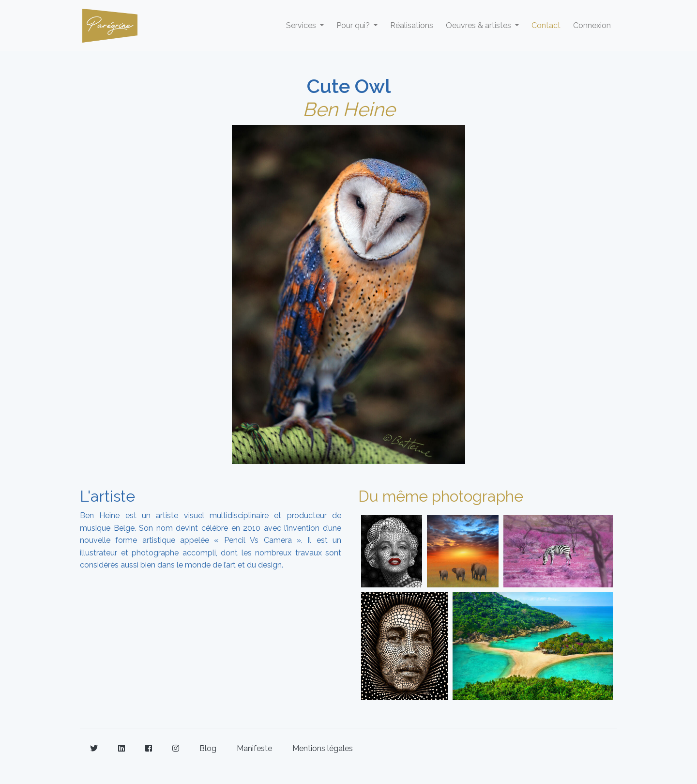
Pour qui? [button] (354, 25)
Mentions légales (323, 748)
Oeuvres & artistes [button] (479, 25)
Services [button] (302, 25)
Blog (208, 748)
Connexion (592, 25)
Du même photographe (441, 496)
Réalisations (412, 25)
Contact (546, 25)
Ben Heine (349, 109)
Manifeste (254, 748)
